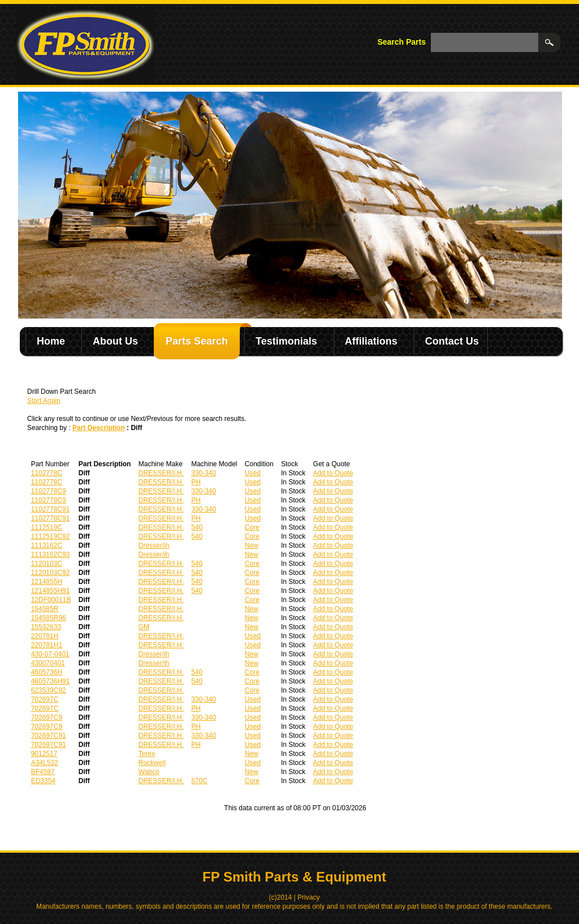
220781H (45, 636)
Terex (147, 754)
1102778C (47, 473)
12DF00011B (51, 600)
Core (252, 527)
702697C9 (47, 717)
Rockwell (152, 763)
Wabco (149, 772)
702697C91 (49, 736)
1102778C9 (49, 491)
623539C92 (49, 690)
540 (197, 527)
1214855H (47, 582)
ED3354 (43, 781)
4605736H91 (51, 681)
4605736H (47, 672)
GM (144, 627)
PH (196, 482)
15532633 (46, 627)
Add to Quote (333, 473)
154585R (45, 609)
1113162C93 (51, 555)
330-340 (204, 473)
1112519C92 (51, 536)
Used (253, 473)
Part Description (99, 428)
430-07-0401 (50, 654)
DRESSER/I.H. (161, 473)
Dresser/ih (154, 545)
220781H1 (47, 645)
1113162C (47, 545)
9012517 (44, 754)
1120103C (47, 564)
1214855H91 (51, 591)
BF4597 (43, 772)
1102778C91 (51, 509)
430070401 (48, 663)
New (252, 545)
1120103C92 (51, 573)
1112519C (47, 527)
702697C (45, 699)
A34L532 (45, 763)
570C (199, 781)
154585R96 (49, 618)
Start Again (44, 401)
